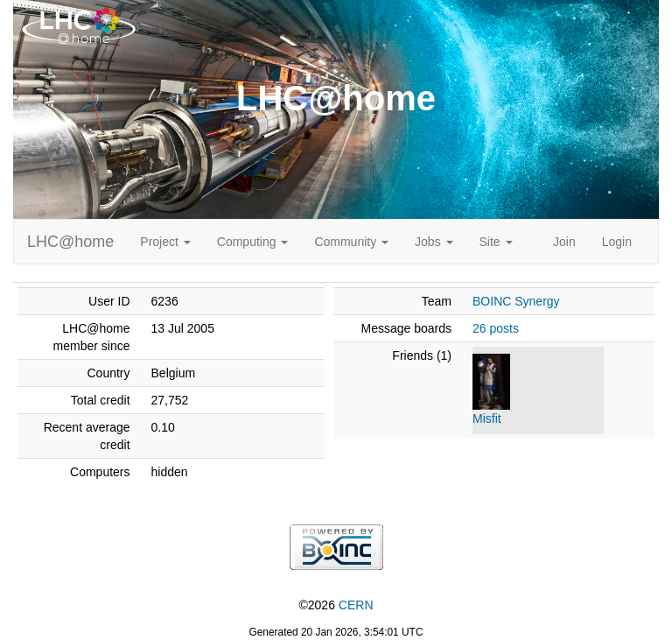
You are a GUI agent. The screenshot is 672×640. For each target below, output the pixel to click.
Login (617, 242)
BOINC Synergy (516, 301)
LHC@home (70, 242)
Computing (253, 242)
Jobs (434, 242)
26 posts (496, 328)
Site (496, 242)
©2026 (336, 605)
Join (564, 242)
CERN (356, 605)
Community (351, 242)
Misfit (487, 418)
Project (165, 242)
